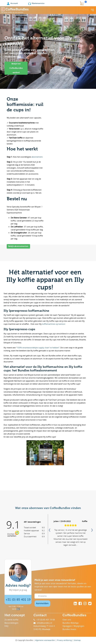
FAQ (6, 626)
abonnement (37, 157)
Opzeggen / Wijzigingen (73, 626)
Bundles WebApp (71, 623)
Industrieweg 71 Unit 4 (44, 626)
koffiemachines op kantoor (54, 324)
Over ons (67, 620)
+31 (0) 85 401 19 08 (44, 620)
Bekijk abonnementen (18, 246)
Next (92, 529)
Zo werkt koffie (11, 620)
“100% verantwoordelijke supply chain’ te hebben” (38, 348)
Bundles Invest (69, 629)
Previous (49, 529)
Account (12, 3)
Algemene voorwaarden (45, 640)
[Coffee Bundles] (15, 10)
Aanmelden (42, 603)
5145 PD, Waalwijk (42, 629)
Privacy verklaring (64, 640)
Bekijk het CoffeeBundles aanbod (16, 68)
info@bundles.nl (43, 623)
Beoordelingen (11, 623)
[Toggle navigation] (92, 10)
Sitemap (77, 640)
